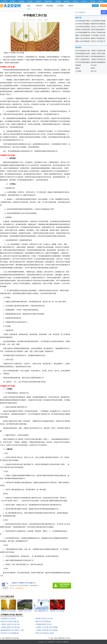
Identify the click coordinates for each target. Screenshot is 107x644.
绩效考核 (67, 1)
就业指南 (50, 6)
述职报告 (78, 65)
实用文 (71, 6)
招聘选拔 (58, 1)
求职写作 (39, 6)
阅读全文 (40, 20)
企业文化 (75, 1)
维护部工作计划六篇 (12, 638)
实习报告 (30, 1)
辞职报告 (101, 1)
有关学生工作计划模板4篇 (10, 633)
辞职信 (93, 68)
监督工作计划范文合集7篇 (10, 621)
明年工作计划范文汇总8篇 (45, 633)
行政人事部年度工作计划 (62, 638)
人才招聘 (60, 6)
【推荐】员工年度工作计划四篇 (47, 627)
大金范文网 (51, 642)
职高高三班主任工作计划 (44, 618)
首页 (29, 6)
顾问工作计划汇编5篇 (43, 621)
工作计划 (84, 1)
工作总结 (92, 1)
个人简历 (4, 1)
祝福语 (77, 68)
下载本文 (46, 20)
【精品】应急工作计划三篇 (10, 624)
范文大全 (94, 71)
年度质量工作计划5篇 (8, 618)
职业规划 (39, 1)
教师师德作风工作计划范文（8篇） (13, 630)
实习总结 (94, 65)
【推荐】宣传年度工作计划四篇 (47, 630)
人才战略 (78, 71)
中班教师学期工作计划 (44, 624)
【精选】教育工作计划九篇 (10, 627)
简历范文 (13, 1)
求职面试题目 (48, 1)
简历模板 (21, 1)
